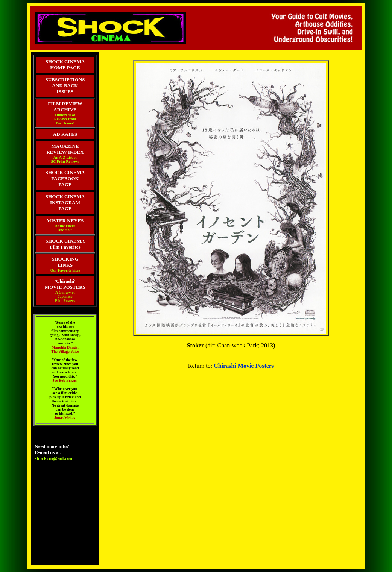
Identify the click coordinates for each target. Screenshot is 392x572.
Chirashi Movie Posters (244, 366)
